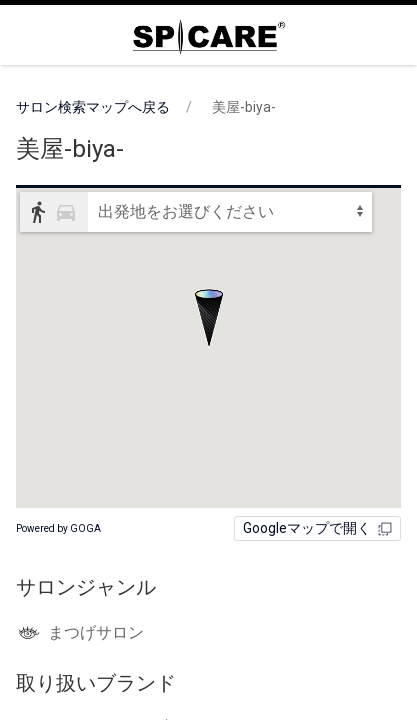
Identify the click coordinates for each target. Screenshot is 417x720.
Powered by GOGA (58, 528)
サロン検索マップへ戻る (93, 107)
